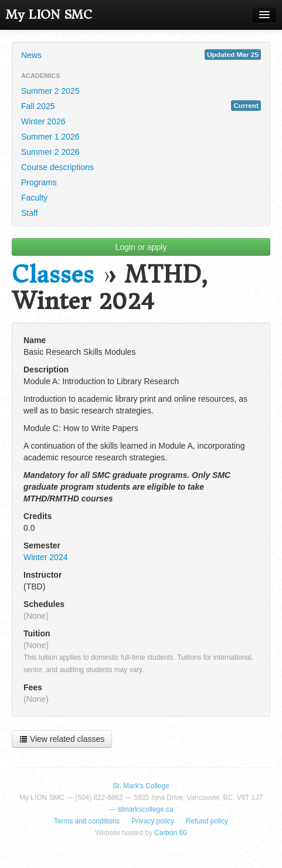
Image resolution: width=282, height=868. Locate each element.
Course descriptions (57, 167)
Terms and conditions (87, 821)
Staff (30, 213)
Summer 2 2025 (50, 91)
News (141, 55)
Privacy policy (153, 821)
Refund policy (207, 821)
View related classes (62, 739)
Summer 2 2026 (50, 152)
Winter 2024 (45, 557)
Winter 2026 (43, 121)
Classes (53, 275)
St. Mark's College (141, 786)
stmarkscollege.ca (146, 809)
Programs (39, 182)
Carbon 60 (171, 833)
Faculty (34, 198)
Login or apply (141, 247)
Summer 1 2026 (50, 137)
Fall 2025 (141, 106)
